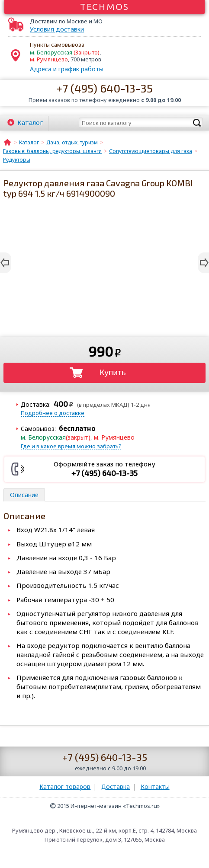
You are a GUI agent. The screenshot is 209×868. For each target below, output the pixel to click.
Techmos (104, 6)
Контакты (155, 787)
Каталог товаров (65, 787)
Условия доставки (57, 29)
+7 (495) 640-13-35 (104, 88)
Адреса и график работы (67, 69)
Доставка (116, 787)
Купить (113, 372)
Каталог (30, 122)
